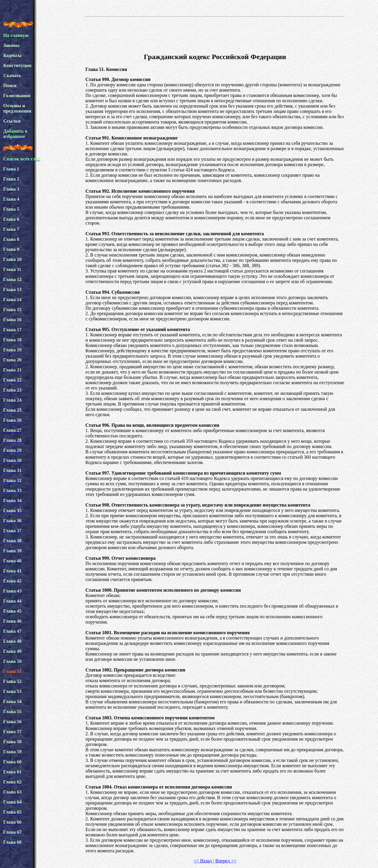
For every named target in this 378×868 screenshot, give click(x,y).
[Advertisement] (215, 34)
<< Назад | (204, 861)
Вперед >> (226, 861)
